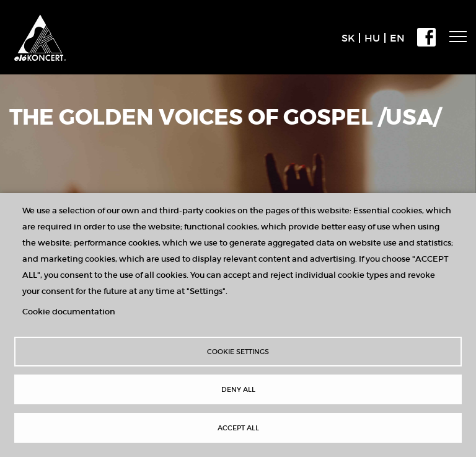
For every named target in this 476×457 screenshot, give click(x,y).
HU (372, 38)
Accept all (238, 428)
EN (397, 38)
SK (348, 38)
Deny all (238, 389)
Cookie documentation (69, 312)
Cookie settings (238, 352)
